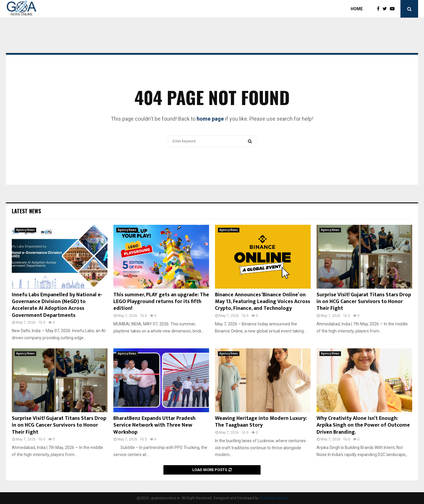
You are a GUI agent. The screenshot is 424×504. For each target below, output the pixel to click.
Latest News (26, 211)
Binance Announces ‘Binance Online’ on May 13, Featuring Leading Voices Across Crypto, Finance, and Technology (262, 302)
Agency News (25, 230)
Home (357, 9)
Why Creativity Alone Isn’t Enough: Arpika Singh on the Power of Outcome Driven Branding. (363, 425)
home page (210, 119)
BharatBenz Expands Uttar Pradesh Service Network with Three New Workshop (154, 425)
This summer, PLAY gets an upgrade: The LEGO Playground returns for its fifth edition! (161, 302)
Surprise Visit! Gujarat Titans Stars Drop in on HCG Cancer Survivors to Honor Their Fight (364, 302)
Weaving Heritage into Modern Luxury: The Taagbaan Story (261, 422)
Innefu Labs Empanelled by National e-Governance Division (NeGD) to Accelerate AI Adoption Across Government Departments (57, 305)
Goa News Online (273, 498)
